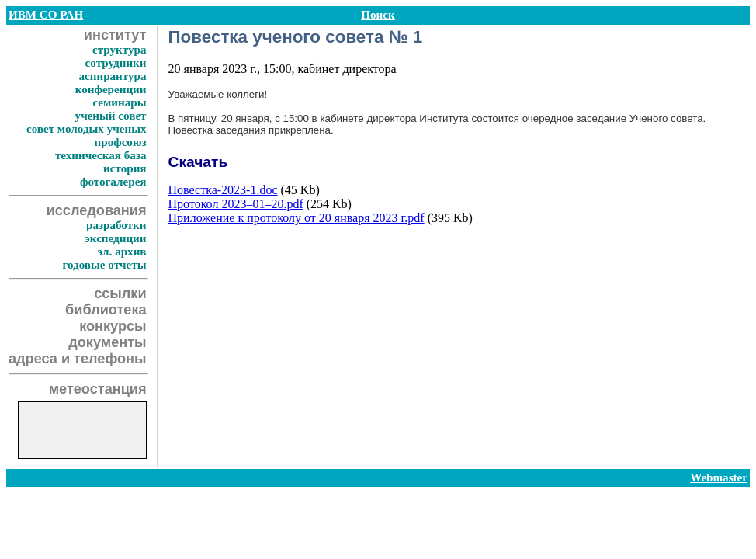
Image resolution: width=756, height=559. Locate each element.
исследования (97, 210)
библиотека (106, 310)
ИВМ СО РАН (46, 15)
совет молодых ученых (87, 129)
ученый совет (111, 116)
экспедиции (115, 238)
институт (115, 35)
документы (107, 342)
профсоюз (121, 142)
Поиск (378, 15)
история (125, 168)
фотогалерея (113, 182)
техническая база (101, 155)
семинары (119, 102)
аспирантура (112, 76)
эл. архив (122, 252)
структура (120, 50)
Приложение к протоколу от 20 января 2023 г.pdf (297, 218)
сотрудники (116, 63)
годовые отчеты (104, 265)
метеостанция (98, 389)
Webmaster (719, 477)
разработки (116, 225)
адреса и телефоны (78, 359)
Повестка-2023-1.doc (223, 190)
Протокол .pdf (236, 204)
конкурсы (113, 326)
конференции (111, 89)
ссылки (120, 293)
